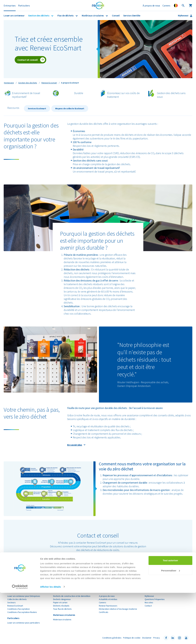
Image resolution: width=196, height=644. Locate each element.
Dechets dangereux (62, 599)
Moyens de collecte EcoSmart (70, 108)
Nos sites (149, 602)
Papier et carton (60, 602)
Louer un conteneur (14, 15)
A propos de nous (107, 596)
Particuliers (24, 6)
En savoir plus (75, 445)
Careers (166, 6)
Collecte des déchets (17, 599)
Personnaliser (171, 622)
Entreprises (10, 6)
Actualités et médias (108, 599)
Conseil (116, 15)
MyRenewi (183, 15)
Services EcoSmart (37, 108)
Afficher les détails (50, 638)
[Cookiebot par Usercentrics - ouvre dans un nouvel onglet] (20, 638)
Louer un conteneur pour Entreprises (24, 596)
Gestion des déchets (39, 15)
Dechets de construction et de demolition (72, 596)
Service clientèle (132, 15)
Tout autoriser (170, 612)
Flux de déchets (66, 15)
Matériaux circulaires (93, 15)
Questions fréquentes (155, 599)
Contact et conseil (28, 60)
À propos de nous (151, 6)
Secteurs (11, 602)
